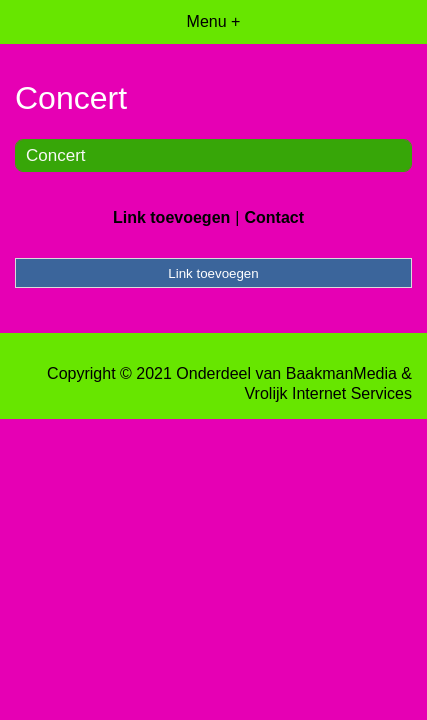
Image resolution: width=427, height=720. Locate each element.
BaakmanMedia (341, 373)
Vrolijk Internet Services (328, 393)
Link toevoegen (171, 217)
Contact (274, 217)
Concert (56, 155)
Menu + (214, 21)
